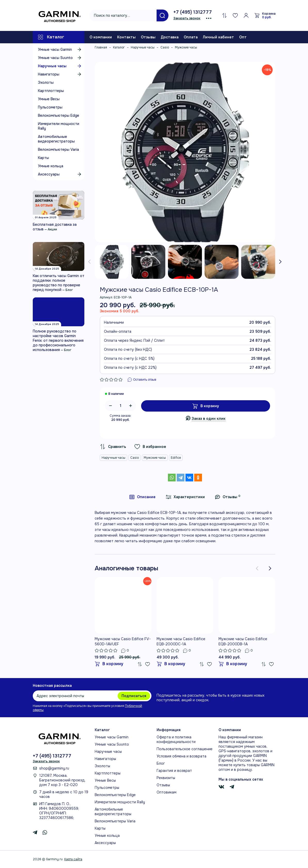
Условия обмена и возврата (181, 756)
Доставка (170, 37)
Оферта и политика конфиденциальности (176, 739)
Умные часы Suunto (60, 58)
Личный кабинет (218, 37)
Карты (43, 158)
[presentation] (90, 262)
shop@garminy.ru (54, 768)
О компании (101, 37)
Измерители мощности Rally (59, 126)
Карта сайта (73, 859)
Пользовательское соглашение (185, 749)
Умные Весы (49, 99)
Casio (135, 458)
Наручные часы (60, 66)
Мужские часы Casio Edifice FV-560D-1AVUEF (123, 641)
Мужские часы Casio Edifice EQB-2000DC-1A (181, 641)
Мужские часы (155, 458)
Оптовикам (167, 792)
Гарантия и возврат (174, 771)
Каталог (51, 37)
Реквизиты (166, 778)
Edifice (176, 458)
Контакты (126, 37)
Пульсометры (50, 107)
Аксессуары (60, 174)
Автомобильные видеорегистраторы (56, 139)
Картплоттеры (51, 91)
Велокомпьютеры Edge (59, 115)
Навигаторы (60, 74)
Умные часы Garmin (60, 49)
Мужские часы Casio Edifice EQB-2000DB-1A (243, 641)
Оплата (191, 37)
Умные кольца (51, 166)
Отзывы (148, 37)
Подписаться (134, 696)
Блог (69, 290)
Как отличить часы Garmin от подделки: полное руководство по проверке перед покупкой (59, 283)
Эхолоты (46, 82)
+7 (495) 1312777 (193, 12)
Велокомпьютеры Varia (58, 149)
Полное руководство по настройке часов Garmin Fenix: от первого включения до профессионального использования (58, 340)
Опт (243, 37)
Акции (52, 229)
